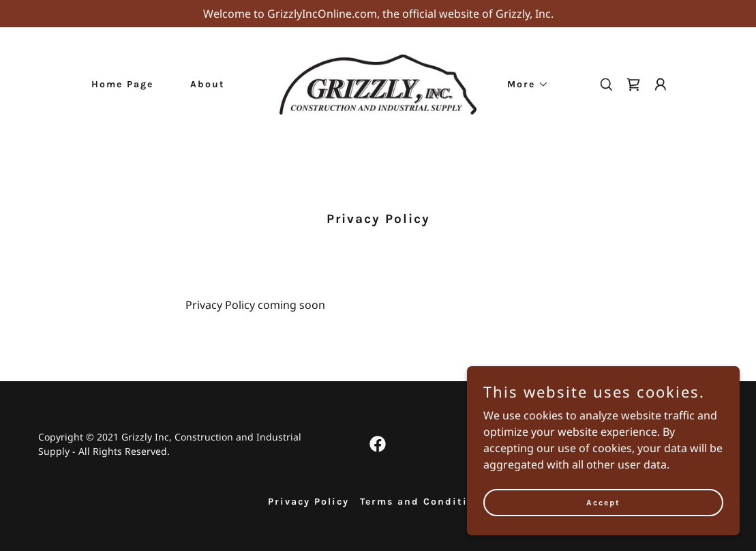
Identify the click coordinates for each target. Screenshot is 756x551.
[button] (523, 85)
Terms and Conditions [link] (424, 502)
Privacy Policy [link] (308, 502)
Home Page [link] (122, 84)
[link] (378, 83)
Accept (603, 521)
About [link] (208, 84)
